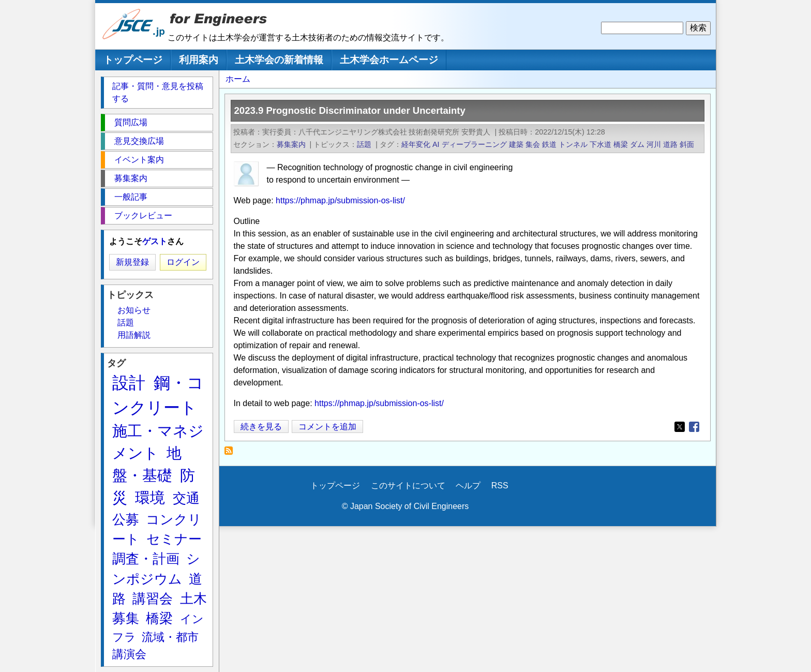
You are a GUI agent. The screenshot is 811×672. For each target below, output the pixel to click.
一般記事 (131, 197)
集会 (533, 144)
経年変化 (416, 144)
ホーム (238, 79)
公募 (126, 519)
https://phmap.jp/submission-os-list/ (340, 200)
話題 (364, 144)
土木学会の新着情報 (279, 60)
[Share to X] (680, 427)
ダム (637, 144)
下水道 (600, 144)
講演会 (129, 654)
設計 (129, 383)
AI (436, 144)
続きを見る (265, 427)
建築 (516, 144)
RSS (500, 486)
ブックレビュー (143, 215)
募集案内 (291, 144)
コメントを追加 (327, 427)
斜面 (687, 144)
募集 (126, 618)
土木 (193, 599)
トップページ (133, 60)
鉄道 (549, 144)
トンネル (573, 144)
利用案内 (199, 60)
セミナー (174, 539)
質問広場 (131, 122)
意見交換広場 (139, 141)
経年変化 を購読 (231, 453)
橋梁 (621, 144)
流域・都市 (170, 637)
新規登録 (132, 262)
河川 (654, 144)
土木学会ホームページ (389, 60)
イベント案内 (139, 160)
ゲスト (155, 241)
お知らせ (134, 310)
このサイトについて (408, 486)
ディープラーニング (474, 144)
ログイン (183, 262)
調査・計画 (146, 559)
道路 (670, 144)
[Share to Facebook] (694, 427)
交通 (186, 498)
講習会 (153, 599)
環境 (150, 498)
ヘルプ (468, 486)
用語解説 (134, 335)
